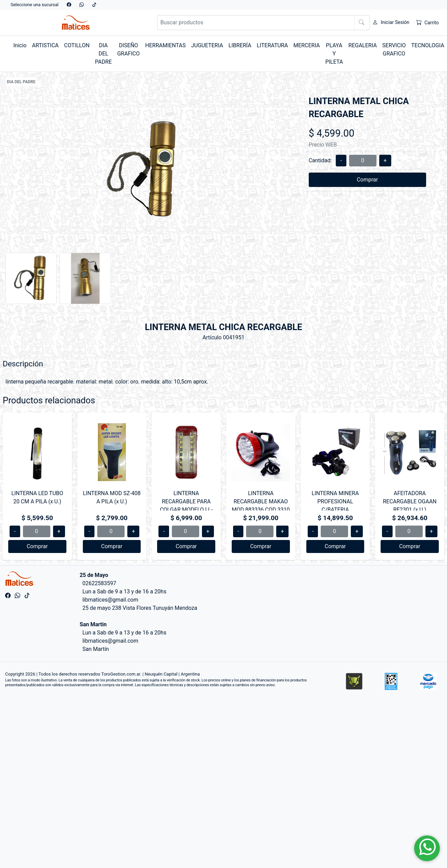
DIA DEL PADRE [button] (104, 54)
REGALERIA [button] (363, 45)
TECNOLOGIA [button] (427, 45)
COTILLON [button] (77, 45)
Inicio (20, 45)
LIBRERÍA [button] (240, 45)
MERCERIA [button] (306, 45)
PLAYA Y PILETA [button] (334, 54)
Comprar (367, 180)
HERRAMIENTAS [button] (165, 45)
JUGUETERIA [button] (207, 45)
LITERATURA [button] (272, 45)
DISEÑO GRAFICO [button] (128, 49)
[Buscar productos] (263, 23)
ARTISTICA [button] (45, 45)
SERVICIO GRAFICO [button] (394, 49)
